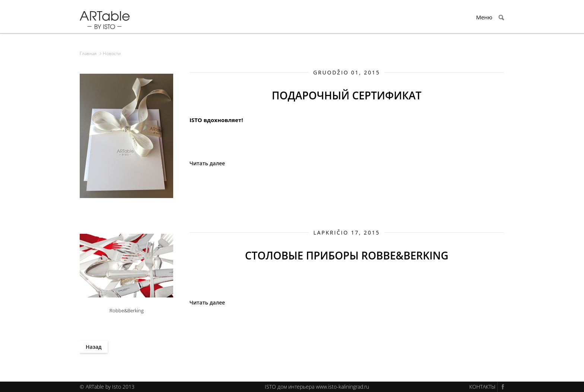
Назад (94, 347)
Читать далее (207, 163)
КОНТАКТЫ (482, 387)
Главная (88, 53)
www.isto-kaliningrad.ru (342, 387)
